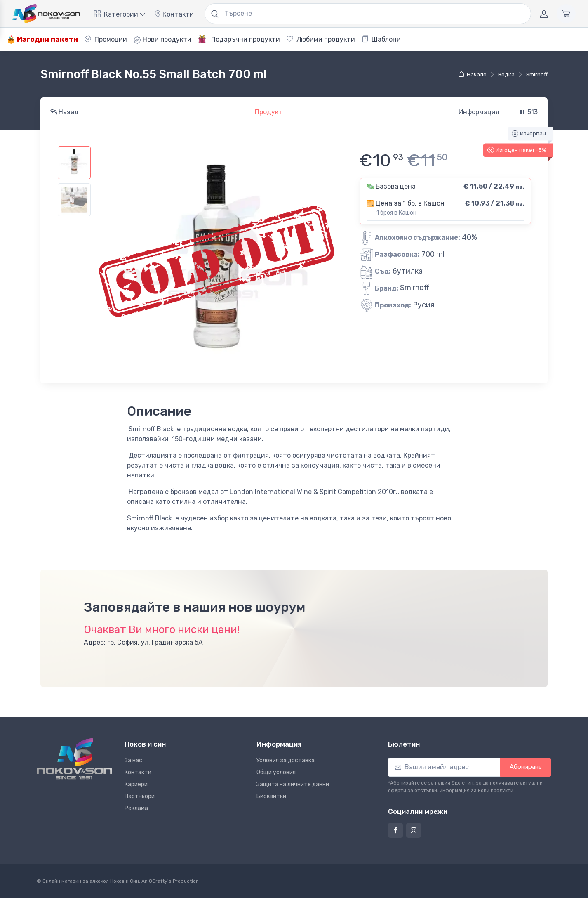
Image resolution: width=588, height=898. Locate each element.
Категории (120, 14)
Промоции (106, 39)
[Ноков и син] (74, 759)
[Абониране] (444, 767)
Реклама (136, 808)
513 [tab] (528, 112)
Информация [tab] (479, 112)
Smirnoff (537, 74)
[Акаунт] (544, 14)
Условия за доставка (286, 760)
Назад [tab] (65, 112)
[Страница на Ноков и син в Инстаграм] (414, 830)
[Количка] (566, 14)
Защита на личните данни (293, 784)
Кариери (136, 784)
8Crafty (158, 881)
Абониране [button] (526, 767)
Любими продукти (321, 39)
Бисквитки (271, 796)
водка (506, 74)
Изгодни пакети (42, 39)
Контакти (174, 14)
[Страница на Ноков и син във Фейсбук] (395, 830)
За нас (133, 760)
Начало (473, 74)
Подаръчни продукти (239, 39)
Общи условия (276, 772)
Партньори (140, 796)
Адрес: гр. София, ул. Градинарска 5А (143, 642)
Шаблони (381, 39)
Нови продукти (162, 40)
